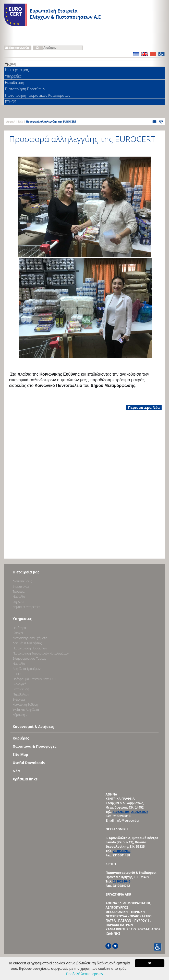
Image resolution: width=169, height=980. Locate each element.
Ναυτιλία (19, 597)
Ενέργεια (19, 699)
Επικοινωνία (17, 48)
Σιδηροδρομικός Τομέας (29, 658)
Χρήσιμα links (25, 779)
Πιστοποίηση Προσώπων (25, 89)
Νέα (21, 122)
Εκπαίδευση (15, 83)
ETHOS (11, 102)
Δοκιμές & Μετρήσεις (27, 643)
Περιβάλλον (21, 694)
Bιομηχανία (21, 586)
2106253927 (140, 812)
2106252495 (121, 812)
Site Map (20, 754)
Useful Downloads (29, 763)
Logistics (19, 602)
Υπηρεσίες (13, 76)
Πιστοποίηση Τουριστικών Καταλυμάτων (38, 95)
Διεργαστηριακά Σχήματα (30, 638)
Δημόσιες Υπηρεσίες (27, 607)
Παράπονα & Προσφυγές (35, 746)
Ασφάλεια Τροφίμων (27, 669)
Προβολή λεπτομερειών (84, 974)
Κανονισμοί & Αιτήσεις (33, 727)
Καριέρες (21, 738)
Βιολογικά (20, 684)
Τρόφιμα (19, 591)
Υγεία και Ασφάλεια (26, 710)
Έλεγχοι (18, 633)
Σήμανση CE (21, 715)
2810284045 (122, 881)
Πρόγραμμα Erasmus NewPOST (34, 679)
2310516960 (122, 851)
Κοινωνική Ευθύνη (26, 705)
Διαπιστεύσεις (22, 581)
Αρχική (11, 63)
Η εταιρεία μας (17, 70)
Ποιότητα (19, 628)
